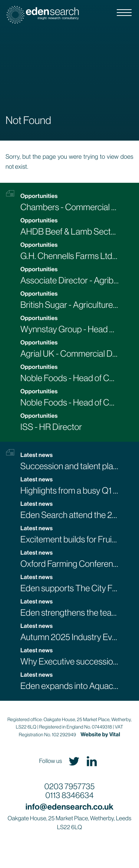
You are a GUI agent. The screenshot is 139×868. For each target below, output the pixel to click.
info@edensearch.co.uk (70, 807)
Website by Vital (100, 734)
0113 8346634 (69, 796)
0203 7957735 (70, 787)
